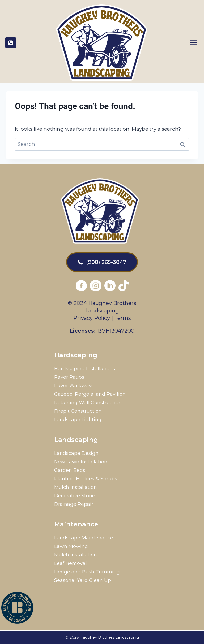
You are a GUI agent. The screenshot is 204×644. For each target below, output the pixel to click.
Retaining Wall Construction (88, 403)
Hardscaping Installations (85, 369)
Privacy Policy (92, 318)
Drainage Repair (74, 504)
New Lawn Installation (81, 462)
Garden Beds (70, 470)
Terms (123, 318)
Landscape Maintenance (84, 538)
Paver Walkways (74, 386)
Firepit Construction (78, 411)
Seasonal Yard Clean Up (83, 580)
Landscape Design (76, 453)
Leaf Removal (71, 563)
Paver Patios (69, 377)
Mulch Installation (76, 487)
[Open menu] (195, 41)
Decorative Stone (75, 496)
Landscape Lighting (78, 420)
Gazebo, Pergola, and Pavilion (90, 394)
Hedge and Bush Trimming (87, 572)
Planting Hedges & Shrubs (86, 479)
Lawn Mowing (71, 546)
